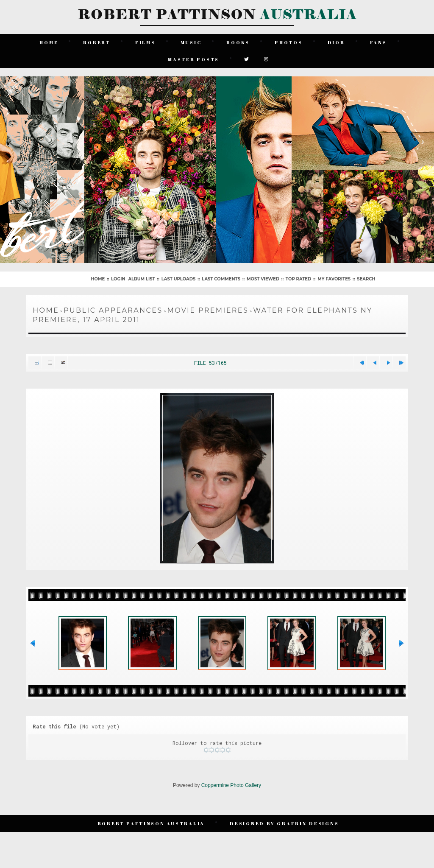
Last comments (221, 279)
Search (366, 279)
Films (145, 42)
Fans (378, 42)
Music (191, 42)
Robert (97, 42)
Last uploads (179, 279)
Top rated (298, 279)
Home (49, 42)
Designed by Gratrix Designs (284, 823)
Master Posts (193, 59)
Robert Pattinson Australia (151, 823)
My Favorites (334, 279)
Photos (289, 42)
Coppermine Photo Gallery (231, 785)
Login (118, 279)
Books (238, 42)
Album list (141, 279)
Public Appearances (113, 310)
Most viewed (263, 279)
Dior (336, 42)
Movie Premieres (208, 310)
